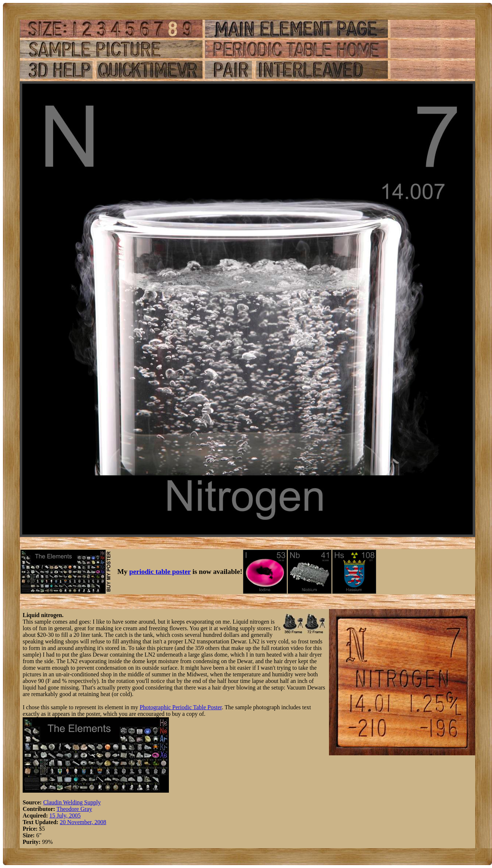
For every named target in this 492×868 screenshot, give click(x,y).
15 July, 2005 (65, 816)
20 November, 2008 (83, 822)
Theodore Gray (74, 809)
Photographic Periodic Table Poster (181, 707)
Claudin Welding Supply (72, 802)
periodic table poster (160, 572)
